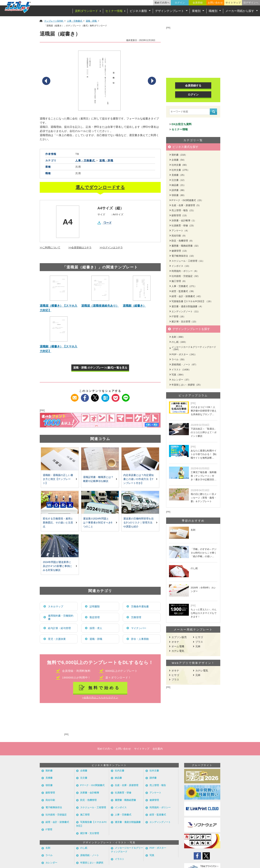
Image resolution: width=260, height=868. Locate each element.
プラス (199, 642)
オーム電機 (178, 646)
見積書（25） (179, 175)
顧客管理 (50, 793)
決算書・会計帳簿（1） (184, 220)
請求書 (153, 778)
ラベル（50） (179, 359)
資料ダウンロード (86, 11)
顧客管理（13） (180, 215)
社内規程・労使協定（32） (186, 276)
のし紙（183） (179, 342)
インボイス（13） (181, 266)
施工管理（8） (179, 281)
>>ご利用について (50, 247)
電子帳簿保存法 (54, 807)
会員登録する (193, 85)
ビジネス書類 (138, 11)
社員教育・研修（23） (183, 226)
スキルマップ (56, 606)
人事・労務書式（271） (184, 286)
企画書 (84, 771)
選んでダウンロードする (100, 187)
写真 (152, 855)
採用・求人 (96, 628)
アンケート (155, 793)
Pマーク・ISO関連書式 (92, 785)
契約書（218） (179, 155)
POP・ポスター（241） (184, 354)
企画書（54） (179, 160)
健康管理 (154, 800)
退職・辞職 (96, 639)
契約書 (49, 771)
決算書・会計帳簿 (90, 793)
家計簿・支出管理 (90, 833)
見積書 (49, 778)
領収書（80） (179, 195)
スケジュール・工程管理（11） (188, 261)
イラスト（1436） (181, 370)
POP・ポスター (158, 848)
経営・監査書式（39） (183, 291)
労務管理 (136, 617)
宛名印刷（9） (179, 236)
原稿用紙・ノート (90, 855)
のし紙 (84, 848)
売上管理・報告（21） (183, 210)
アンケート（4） (180, 231)
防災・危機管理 (88, 800)
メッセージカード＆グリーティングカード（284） (194, 348)
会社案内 (158, 749)
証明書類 (95, 606)
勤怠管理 (95, 617)
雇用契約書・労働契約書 (61, 617)
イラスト (120, 859)
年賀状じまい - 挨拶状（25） (187, 385)
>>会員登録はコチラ (80, 247)
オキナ (175, 642)
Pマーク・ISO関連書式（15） (187, 200)
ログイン (180, 3)
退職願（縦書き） (134, 306)
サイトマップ (233, 3)
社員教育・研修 (123, 793)
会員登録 (198, 3)
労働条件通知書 (140, 606)
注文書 (84, 778)
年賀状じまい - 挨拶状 (92, 863)
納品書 (118, 778)
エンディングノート (160, 822)
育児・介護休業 (57, 639)
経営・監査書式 (158, 815)
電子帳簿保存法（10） (183, 256)
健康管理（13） (180, 251)
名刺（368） (178, 337)
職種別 (213, 11)
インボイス (121, 807)
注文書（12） (179, 180)
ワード (108, 223)
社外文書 (154, 771)
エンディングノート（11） (186, 311)
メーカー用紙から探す (240, 11)
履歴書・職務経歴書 (125, 800)
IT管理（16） (179, 316)
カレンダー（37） (181, 380)
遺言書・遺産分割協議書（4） (187, 306)
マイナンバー (139, 628)
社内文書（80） (180, 165)
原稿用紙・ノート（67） (185, 365)
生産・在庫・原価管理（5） (186, 205)
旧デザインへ (251, 3)
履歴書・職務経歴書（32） (186, 246)
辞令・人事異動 (140, 639)
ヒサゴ (199, 637)
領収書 (49, 785)
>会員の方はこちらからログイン (100, 698)
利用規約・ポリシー (160, 807)
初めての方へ (162, 3)
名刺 (48, 848)
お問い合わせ (215, 3)
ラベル (49, 855)
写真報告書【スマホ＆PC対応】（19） (192, 301)
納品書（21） (179, 185)
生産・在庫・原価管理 (127, 785)
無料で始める (104, 688)
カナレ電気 (178, 651)
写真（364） (178, 375)
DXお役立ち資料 (182, 124)
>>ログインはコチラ (111, 247)
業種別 (196, 11)
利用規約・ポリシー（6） (185, 271)
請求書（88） (179, 190)
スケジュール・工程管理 (93, 807)
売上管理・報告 (158, 785)
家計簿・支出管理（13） (185, 322)
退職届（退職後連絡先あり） (100, 306)
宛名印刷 (50, 800)
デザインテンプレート (170, 11)
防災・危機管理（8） (183, 241)
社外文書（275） (181, 170)
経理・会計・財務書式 (57, 822)
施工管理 (85, 815)
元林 (198, 646)
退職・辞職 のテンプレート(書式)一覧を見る (100, 368)
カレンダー (51, 863)
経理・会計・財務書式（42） (187, 296)
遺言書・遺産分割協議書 (128, 822)
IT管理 (49, 829)
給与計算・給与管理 (59, 628)
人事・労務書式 (123, 815)
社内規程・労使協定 (56, 815)
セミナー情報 (114, 11)
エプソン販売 (179, 637)
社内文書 (120, 771)
